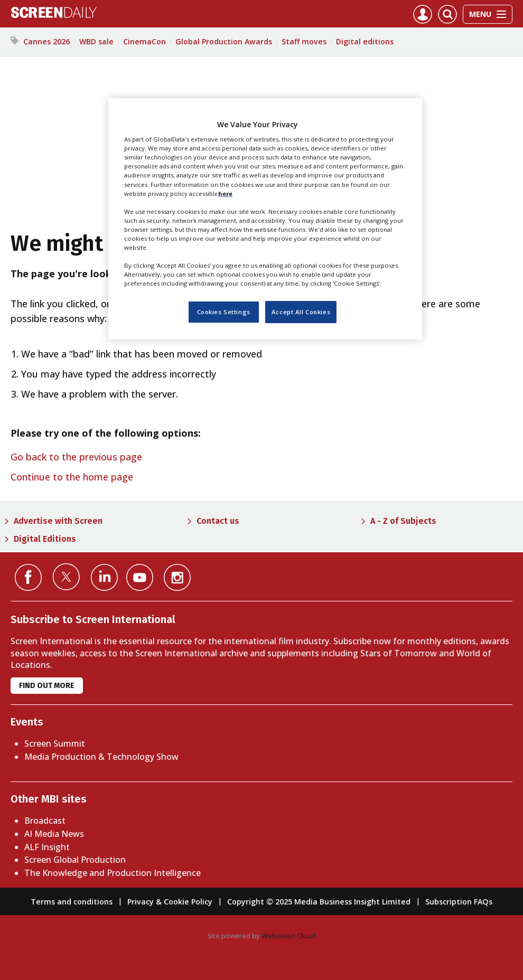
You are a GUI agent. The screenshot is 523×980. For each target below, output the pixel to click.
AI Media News (54, 834)
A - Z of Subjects (403, 521)
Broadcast (45, 821)
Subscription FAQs (459, 902)
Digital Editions (45, 539)
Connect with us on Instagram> (177, 577)
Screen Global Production (75, 860)
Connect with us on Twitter (66, 577)
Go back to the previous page (76, 457)
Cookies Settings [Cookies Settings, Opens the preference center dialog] (224, 312)
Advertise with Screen (58, 521)
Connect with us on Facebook (28, 577)
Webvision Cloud (288, 936)
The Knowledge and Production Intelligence (113, 873)
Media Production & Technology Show (101, 757)
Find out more (47, 686)
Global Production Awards (224, 41)
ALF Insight (47, 847)
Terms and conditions (72, 902)
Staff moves (304, 41)
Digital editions (365, 41)
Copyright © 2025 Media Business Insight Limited (319, 902)
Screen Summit (55, 743)
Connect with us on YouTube (140, 577)
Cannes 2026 (46, 41)
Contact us (218, 521)
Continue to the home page (72, 477)
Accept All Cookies (301, 312)
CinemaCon (144, 41)
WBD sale (96, 41)
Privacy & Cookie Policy (170, 902)
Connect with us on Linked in (104, 577)
